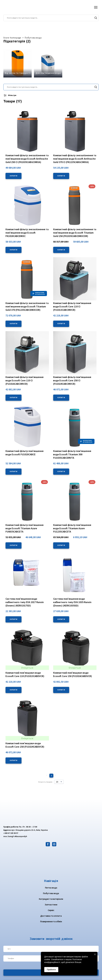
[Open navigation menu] (96, 7)
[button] (96, 18)
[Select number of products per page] (59, 782)
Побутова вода (33, 38)
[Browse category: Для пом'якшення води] (48, 63)
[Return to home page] (14, 7)
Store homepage (12, 38)
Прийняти (51, 970)
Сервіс (51, 910)
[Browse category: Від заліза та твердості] (18, 63)
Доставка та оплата (51, 916)
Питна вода (51, 888)
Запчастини (51, 904)
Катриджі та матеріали (51, 899)
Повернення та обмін (51, 921)
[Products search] (51, 18)
